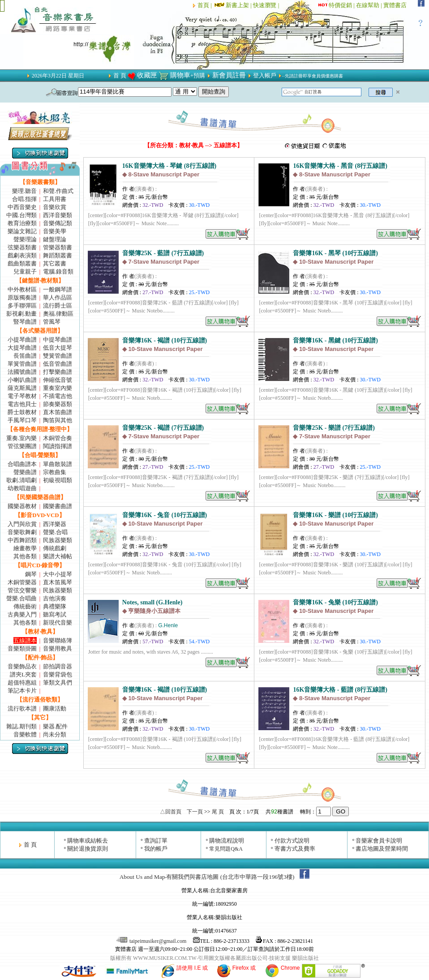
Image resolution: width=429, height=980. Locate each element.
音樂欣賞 (55, 207)
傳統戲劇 (55, 548)
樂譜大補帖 (58, 556)
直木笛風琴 (58, 582)
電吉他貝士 (22, 404)
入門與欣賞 (22, 524)
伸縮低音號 (58, 380)
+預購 (198, 75)
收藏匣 (147, 75)
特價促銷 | (342, 5)
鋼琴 (31, 574)
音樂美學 (55, 231)
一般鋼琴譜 (58, 289)
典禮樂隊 (55, 606)
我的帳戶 (156, 849)
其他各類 (25, 556)
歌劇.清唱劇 (21, 480)
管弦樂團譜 (22, 446)
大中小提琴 (58, 574)
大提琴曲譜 (22, 348)
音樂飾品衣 (22, 666)
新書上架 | (233, 5)
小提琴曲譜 (22, 340)
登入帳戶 (265, 75)
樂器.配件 (55, 726)
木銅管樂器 (22, 582)
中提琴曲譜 (58, 340)
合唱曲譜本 (22, 464)
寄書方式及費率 (295, 849)
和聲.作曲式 (58, 191)
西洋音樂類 (58, 215)
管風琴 (52, 322)
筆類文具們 (58, 683)
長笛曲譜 (25, 356)
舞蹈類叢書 (58, 255)
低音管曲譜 (58, 364)
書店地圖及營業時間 (382, 849)
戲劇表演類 (22, 255)
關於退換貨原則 (88, 849)
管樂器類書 (58, 247)
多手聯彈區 (22, 306)
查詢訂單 (156, 841)
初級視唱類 (58, 480)
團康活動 (55, 708)
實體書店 (395, 5)
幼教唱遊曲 (22, 488)
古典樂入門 (22, 614)
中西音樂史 (22, 207)
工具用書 (55, 199)
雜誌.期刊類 (21, 726)
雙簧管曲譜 (58, 356)
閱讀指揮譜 (58, 446)
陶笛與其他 (58, 420)
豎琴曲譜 (25, 322)
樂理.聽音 (24, 191)
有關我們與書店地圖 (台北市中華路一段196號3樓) (230, 877)
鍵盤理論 (55, 239)
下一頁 (195, 812)
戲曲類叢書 (22, 263)
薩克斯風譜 (22, 388)
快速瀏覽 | (267, 5)
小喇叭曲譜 (22, 380)
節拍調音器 (58, 666)
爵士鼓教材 (22, 412)
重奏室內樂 (58, 388)
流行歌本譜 (22, 708)
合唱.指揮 (24, 199)
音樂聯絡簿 (58, 640)
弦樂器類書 (22, 247)
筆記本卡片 (22, 691)
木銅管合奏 (58, 438)
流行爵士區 (58, 306)
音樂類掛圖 (22, 648)
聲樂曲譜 (25, 472)
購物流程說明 (227, 841)
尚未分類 (55, 734)
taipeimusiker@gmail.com (152, 941)
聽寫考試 (55, 614)
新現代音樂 (58, 623)
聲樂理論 (25, 239)
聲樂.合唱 (55, 532)
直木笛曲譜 (58, 412)
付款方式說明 (292, 841)
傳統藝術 (25, 606)
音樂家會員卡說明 (379, 841)
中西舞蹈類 (22, 540)
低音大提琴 (58, 348)
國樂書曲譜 (58, 506)
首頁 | (205, 5)
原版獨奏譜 (22, 297)
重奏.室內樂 (21, 438)
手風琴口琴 (22, 420)
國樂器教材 (22, 506)
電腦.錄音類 (58, 272)
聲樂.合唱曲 (21, 598)
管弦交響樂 (22, 590)
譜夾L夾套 (23, 674)
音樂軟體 (25, 734)
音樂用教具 (58, 648)
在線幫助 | (370, 5)
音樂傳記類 (58, 223)
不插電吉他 (58, 396)
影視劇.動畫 (21, 314)
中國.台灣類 (21, 215)
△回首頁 (171, 812)
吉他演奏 (55, 598)
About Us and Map (142, 877)
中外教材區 (22, 289)
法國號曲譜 (22, 372)
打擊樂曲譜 (58, 372)
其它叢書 (55, 263)
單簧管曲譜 (22, 364)
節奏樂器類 (58, 404)
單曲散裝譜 (58, 464)
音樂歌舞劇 (22, 532)
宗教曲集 (55, 472)
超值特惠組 (22, 683)
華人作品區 (58, 297)
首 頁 (120, 75)
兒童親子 (25, 272)
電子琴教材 (22, 396)
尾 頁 (218, 812)
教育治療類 (22, 223)
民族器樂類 (58, 540)
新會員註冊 (229, 75)
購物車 (180, 75)
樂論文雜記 (22, 231)
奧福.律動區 (58, 314)
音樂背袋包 (58, 674)
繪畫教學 (25, 548)
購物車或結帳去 (88, 841)
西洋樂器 (55, 524)
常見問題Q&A (226, 849)
